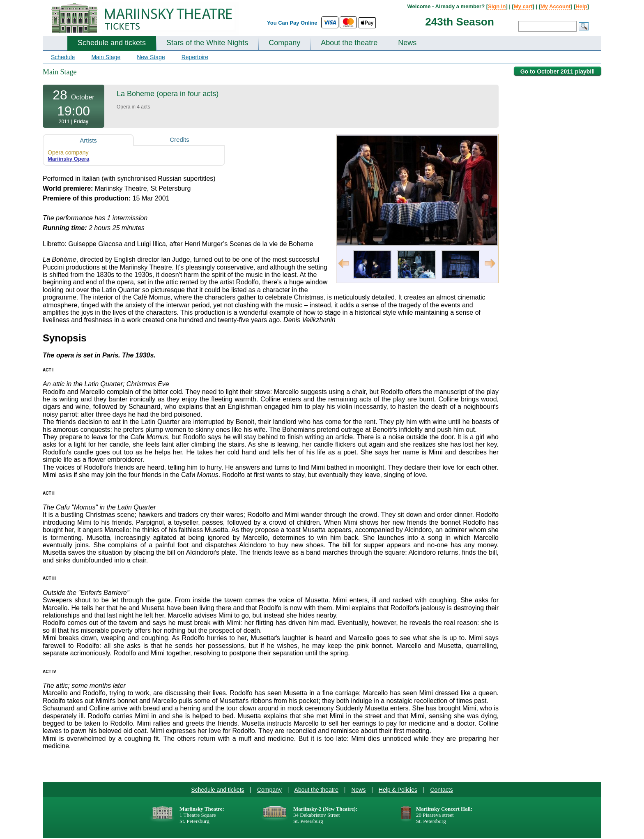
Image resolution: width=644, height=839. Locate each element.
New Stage (151, 57)
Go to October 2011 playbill (558, 71)
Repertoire (195, 57)
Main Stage (106, 57)
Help (581, 6)
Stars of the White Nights (207, 43)
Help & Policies (398, 790)
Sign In (497, 6)
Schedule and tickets (112, 43)
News (407, 43)
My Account (555, 6)
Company (284, 43)
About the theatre (349, 43)
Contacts (441, 790)
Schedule (63, 57)
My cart (523, 6)
